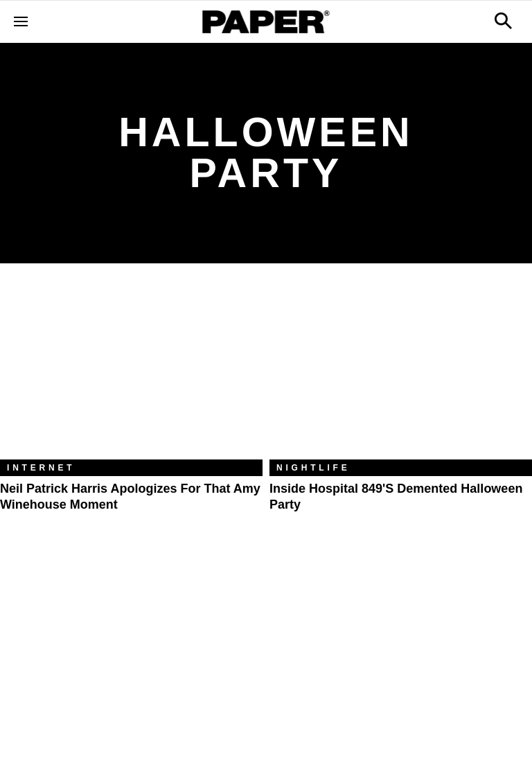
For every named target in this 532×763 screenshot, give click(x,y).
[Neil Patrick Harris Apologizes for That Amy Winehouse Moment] (131, 372)
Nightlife (313, 468)
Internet (41, 468)
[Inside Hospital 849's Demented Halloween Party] (401, 372)
